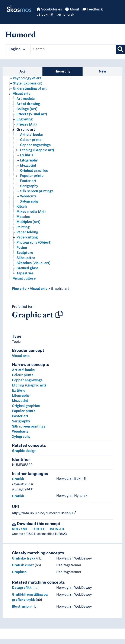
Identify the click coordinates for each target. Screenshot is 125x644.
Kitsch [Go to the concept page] (22, 207)
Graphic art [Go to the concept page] (26, 130)
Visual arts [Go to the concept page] (22, 94)
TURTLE (39, 529)
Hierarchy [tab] (62, 71)
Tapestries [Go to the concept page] (25, 273)
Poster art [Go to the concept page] (28, 181)
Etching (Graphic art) (29, 385)
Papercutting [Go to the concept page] (27, 237)
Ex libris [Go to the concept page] (27, 155)
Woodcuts (20, 432)
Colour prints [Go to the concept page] (31, 140)
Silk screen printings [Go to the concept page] (37, 191)
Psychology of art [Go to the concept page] (27, 78)
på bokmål (45, 14)
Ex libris (18, 390)
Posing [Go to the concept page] (22, 248)
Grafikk (18, 479)
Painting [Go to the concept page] (23, 227)
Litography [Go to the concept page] (29, 160)
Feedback (93, 9)
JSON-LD (57, 529)
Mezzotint (20, 401)
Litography (21, 396)
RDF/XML (20, 529)
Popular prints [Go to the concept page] (32, 176)
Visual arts (39, 289)
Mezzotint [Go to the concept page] (28, 165)
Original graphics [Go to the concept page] (34, 171)
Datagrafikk (22, 588)
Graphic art (60, 289)
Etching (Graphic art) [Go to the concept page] (37, 150)
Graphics (19, 572)
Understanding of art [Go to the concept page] (30, 88)
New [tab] (102, 71)
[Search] (120, 49)
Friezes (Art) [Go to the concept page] (27, 124)
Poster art (20, 416)
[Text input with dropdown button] (73, 49)
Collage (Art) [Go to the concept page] (27, 109)
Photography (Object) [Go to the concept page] (34, 242)
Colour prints (23, 375)
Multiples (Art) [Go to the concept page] (28, 222)
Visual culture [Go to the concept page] (24, 278)
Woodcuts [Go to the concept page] (28, 196)
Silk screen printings (29, 426)
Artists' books (23, 370)
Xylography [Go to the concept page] (29, 201)
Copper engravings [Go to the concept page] (35, 145)
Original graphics (26, 406)
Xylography (21, 437)
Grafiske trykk (24, 558)
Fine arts (19, 289)
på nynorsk (65, 14)
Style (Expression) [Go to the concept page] (28, 83)
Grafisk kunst (23, 565)
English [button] (17, 49)
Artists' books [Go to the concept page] (31, 135)
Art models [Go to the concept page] (25, 99)
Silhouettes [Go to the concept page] (26, 258)
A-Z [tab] (23, 71)
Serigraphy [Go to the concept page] (29, 186)
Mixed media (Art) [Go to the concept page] (31, 212)
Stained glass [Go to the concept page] (27, 268)
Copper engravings (27, 380)
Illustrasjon (21, 606)
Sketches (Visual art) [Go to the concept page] (33, 263)
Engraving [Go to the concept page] (25, 119)
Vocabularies (49, 9)
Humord (20, 34)
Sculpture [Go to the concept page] (25, 253)
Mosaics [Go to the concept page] (23, 217)
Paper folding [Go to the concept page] (27, 232)
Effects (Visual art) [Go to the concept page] (32, 114)
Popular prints (24, 411)
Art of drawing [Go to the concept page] (28, 104)
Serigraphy (21, 421)
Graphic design (24, 451)
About (72, 9)
